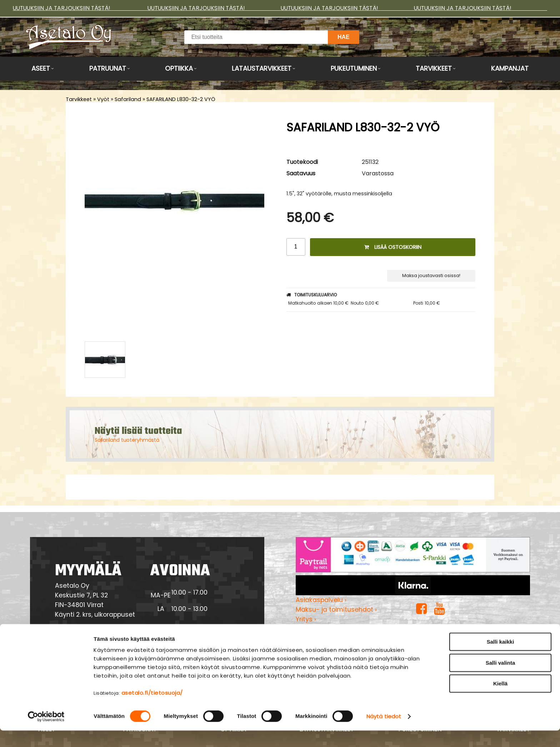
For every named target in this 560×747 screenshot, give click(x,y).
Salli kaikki (501, 658)
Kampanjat (510, 68)
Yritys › (306, 619)
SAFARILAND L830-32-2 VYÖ (181, 99)
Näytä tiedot (384, 733)
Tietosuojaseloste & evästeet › (343, 638)
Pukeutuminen (354, 68)
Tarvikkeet (434, 68)
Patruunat (108, 68)
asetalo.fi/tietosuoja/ (152, 709)
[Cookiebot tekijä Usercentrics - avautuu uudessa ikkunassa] (46, 733)
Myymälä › (312, 629)
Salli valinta (501, 679)
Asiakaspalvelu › (321, 600)
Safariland (128, 99)
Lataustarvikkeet (262, 68)
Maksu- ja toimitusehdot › (336, 610)
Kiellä (500, 700)
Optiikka (179, 68)
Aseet (41, 68)
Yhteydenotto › (87, 635)
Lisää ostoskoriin (393, 247)
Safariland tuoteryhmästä (127, 440)
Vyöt (103, 99)
